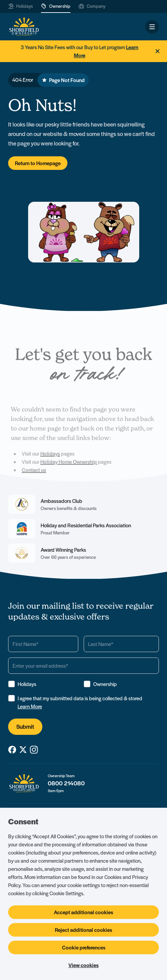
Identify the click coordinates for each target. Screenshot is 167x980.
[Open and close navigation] (152, 27)
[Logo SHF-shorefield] (24, 27)
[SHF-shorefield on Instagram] (34, 750)
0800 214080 (66, 783)
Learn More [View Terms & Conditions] (30, 706)
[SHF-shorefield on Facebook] (12, 750)
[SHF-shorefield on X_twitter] (23, 750)
